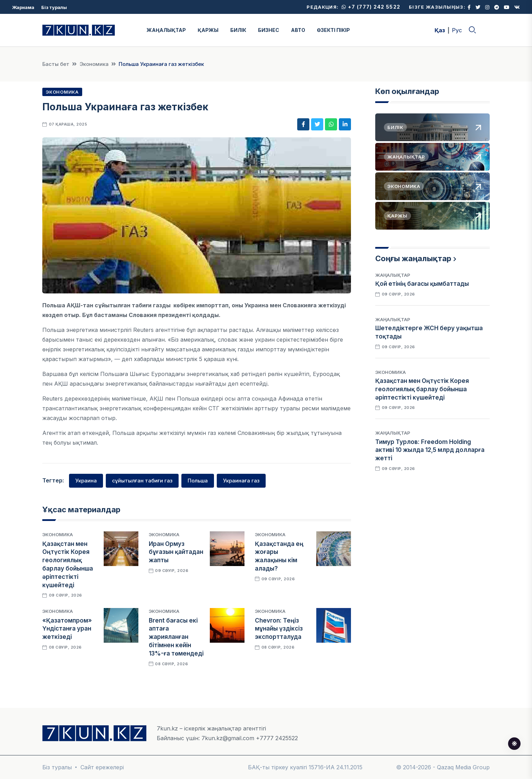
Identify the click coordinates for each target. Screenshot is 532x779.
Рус (457, 30)
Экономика (94, 64)
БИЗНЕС (269, 30)
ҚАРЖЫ (208, 30)
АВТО (298, 30)
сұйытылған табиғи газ (142, 481)
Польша (198, 481)
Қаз (440, 30)
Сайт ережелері (102, 767)
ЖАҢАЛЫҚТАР (166, 30)
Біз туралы (54, 7)
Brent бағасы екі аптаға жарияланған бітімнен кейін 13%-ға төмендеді (176, 637)
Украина (86, 481)
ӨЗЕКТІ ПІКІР (333, 30)
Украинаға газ (241, 481)
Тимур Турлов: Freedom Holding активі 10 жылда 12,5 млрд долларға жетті (430, 450)
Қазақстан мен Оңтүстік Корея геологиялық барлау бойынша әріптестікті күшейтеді (422, 389)
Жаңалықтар (393, 275)
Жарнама (23, 7)
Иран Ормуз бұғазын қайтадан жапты (176, 552)
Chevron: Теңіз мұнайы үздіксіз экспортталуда (279, 629)
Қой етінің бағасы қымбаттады (422, 284)
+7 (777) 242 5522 (371, 7)
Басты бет (56, 64)
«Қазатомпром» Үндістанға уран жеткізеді (67, 629)
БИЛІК (238, 30)
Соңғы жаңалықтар (413, 258)
